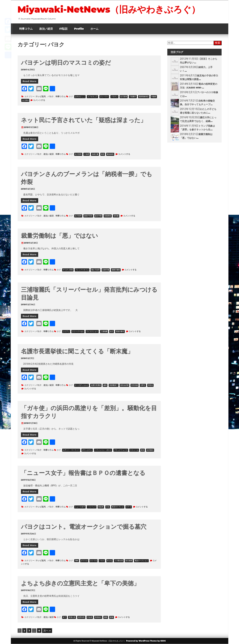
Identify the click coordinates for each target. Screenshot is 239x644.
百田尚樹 (134, 385)
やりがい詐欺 (68, 270)
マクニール (134, 450)
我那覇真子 (114, 385)
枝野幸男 (81, 617)
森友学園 (98, 216)
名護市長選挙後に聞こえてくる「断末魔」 (77, 351)
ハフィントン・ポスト (103, 450)
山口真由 (25, 100)
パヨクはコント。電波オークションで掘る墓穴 (84, 527)
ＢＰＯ (129, 507)
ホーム (94, 29)
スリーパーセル (78, 331)
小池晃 (87, 154)
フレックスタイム (82, 270)
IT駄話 (63, 29)
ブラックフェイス (121, 450)
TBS (77, 561)
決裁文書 (95, 154)
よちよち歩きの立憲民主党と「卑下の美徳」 (80, 583)
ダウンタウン (87, 450)
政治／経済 (46, 29)
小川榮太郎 (119, 561)
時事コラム (26, 29)
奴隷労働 (106, 270)
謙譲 (106, 617)
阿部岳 (150, 385)
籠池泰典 (110, 154)
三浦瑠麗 (104, 331)
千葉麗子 (133, 97)
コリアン (66, 331)
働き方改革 (95, 270)
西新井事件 (120, 331)
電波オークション (141, 561)
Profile (79, 29)
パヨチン (114, 97)
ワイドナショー (92, 331)
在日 (112, 331)
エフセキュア (92, 97)
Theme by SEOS (158, 641)
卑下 (64, 617)
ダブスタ (84, 561)
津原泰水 (98, 617)
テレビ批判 (41, 96)
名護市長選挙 (96, 385)
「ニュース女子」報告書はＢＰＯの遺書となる (83, 473)
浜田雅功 (150, 450)
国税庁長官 (88, 216)
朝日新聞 (129, 561)
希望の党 (72, 617)
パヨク (51, 96)
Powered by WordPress (138, 641)
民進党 (90, 617)
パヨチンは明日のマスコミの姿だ (66, 63)
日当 (108, 507)
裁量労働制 (116, 270)
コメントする (39, 100)
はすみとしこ (80, 97)
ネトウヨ (93, 561)
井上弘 (110, 561)
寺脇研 (154, 97)
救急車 (101, 507)
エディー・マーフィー (71, 450)
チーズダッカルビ (82, 385)
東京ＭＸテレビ (118, 507)
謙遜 (112, 617)
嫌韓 (105, 385)
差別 (143, 450)
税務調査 (108, 216)
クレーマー (104, 97)
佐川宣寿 (124, 97)
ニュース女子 (80, 507)
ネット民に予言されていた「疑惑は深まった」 (84, 120)
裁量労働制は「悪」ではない (59, 236)
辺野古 (143, 385)
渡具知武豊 (124, 385)
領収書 (116, 216)
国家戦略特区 (144, 97)
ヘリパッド (92, 507)
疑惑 (103, 154)
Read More (30, 81)
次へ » (47, 631)
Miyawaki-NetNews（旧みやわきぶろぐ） (109, 9)
